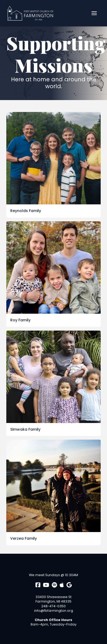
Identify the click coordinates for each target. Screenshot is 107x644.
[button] (94, 13)
